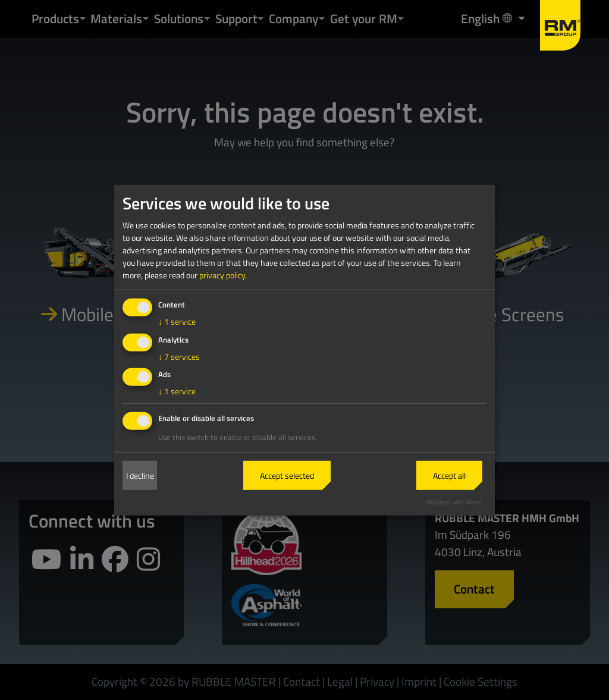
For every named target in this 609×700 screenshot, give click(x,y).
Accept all (449, 475)
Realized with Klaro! (454, 502)
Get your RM (364, 18)
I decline (140, 475)
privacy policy (222, 275)
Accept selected (287, 475)
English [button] (488, 18)
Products (55, 18)
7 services (179, 356)
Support (236, 18)
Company (293, 18)
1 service (177, 321)
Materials (116, 18)
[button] (83, 19)
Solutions (179, 18)
